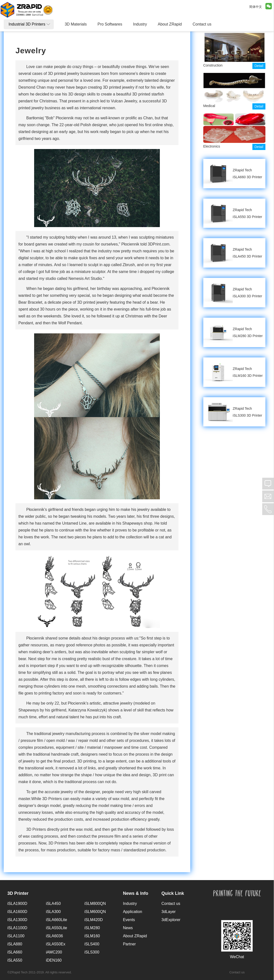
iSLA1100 (16, 936)
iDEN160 (54, 960)
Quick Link (173, 893)
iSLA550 (15, 960)
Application (133, 912)
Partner (129, 944)
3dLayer (169, 912)
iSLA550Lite (56, 928)
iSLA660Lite (56, 920)
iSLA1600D (17, 912)
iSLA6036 (54, 936)
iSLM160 (92, 936)
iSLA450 (53, 904)
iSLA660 (15, 952)
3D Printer (18, 893)
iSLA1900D (17, 904)
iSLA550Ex (56, 944)
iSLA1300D (17, 920)
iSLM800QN (95, 904)
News (128, 928)
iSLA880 (15, 944)
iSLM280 (92, 928)
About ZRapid (135, 936)
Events (129, 920)
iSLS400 (92, 944)
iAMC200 (54, 952)
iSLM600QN (95, 912)
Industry (130, 904)
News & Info (136, 893)
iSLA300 (53, 912)
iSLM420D (94, 920)
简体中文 (256, 7)
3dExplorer (171, 920)
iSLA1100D (17, 928)
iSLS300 (92, 952)
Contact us (171, 904)
